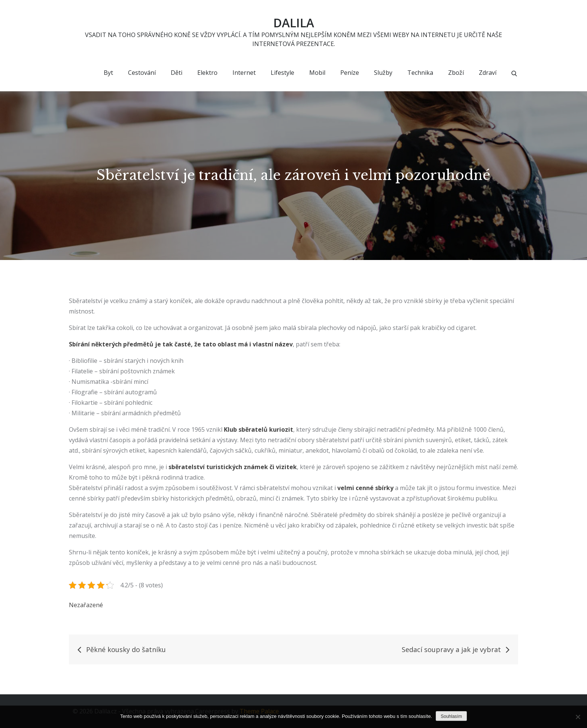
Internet (244, 73)
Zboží (456, 73)
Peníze (350, 73)
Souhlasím (451, 716)
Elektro (207, 73)
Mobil (317, 73)
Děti (177, 73)
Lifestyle (282, 73)
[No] (578, 717)
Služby (383, 73)
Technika (420, 73)
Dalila (293, 23)
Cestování (142, 73)
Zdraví (488, 73)
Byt (108, 73)
